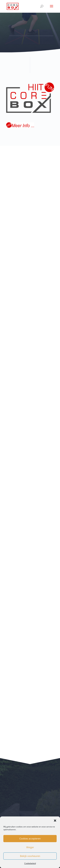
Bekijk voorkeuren (30, 856)
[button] (55, 821)
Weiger (30, 847)
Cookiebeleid (30, 863)
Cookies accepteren (30, 838)
